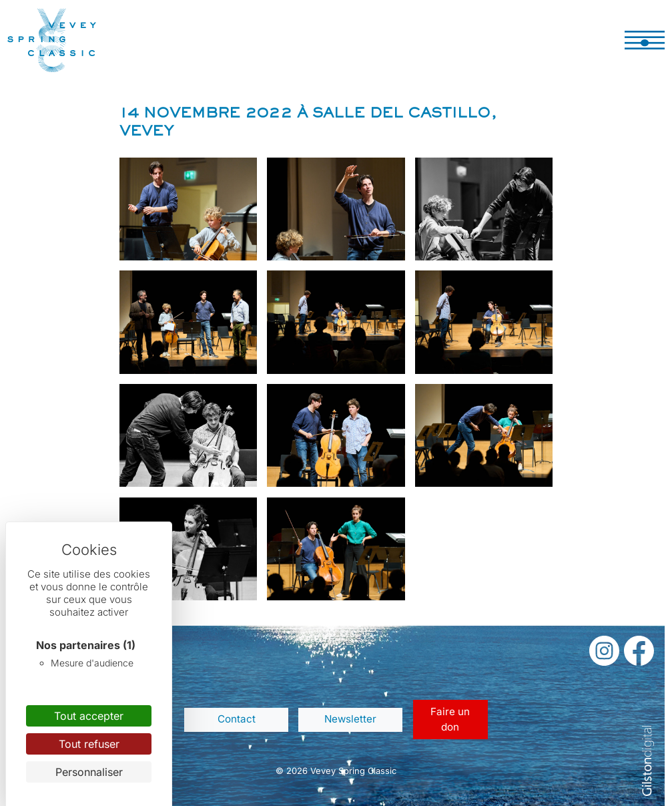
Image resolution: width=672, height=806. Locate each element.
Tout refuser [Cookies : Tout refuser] (89, 744)
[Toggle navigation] (645, 40)
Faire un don (450, 719)
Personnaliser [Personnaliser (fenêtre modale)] (89, 772)
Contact (237, 719)
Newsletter (350, 719)
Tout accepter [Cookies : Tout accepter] (89, 716)
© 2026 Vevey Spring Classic (336, 771)
